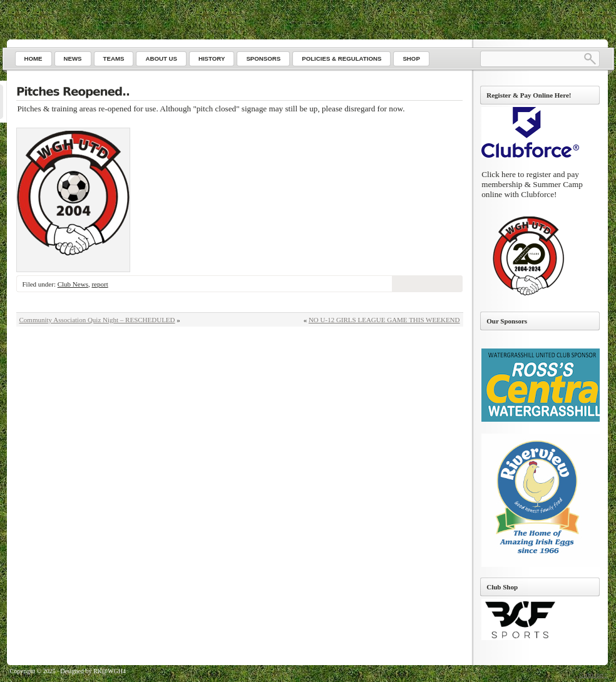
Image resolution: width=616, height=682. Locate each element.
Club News (73, 284)
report (100, 284)
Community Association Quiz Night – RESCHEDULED (97, 320)
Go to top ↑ (593, 675)
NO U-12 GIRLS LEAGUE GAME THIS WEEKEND (384, 320)
